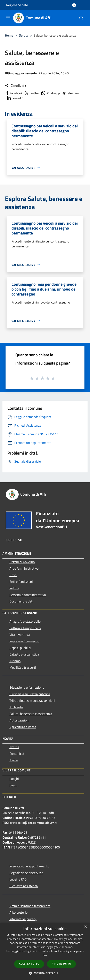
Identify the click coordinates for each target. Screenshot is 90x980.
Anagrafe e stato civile (25, 621)
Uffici (13, 575)
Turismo (15, 661)
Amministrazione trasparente (30, 906)
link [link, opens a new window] (45, 955)
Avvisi (14, 760)
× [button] (85, 927)
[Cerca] (81, 18)
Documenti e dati (21, 601)
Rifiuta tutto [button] (61, 964)
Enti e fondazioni (21, 582)
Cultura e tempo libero (25, 628)
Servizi (24, 35)
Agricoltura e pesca (23, 727)
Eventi (14, 785)
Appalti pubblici (20, 648)
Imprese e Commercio (24, 641)
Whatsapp (50, 93)
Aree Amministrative (24, 568)
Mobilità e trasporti (23, 667)
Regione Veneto (17, 5)
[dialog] (45, 951)
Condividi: (15, 86)
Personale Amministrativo (28, 595)
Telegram (70, 93)
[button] (45, 973)
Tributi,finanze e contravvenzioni (32, 701)
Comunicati (17, 754)
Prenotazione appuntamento (29, 866)
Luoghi (14, 779)
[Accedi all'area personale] (74, 5)
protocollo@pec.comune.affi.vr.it (33, 823)
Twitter (32, 93)
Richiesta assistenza (24, 886)
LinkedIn (15, 98)
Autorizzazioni (19, 720)
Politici (14, 588)
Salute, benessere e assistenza (31, 714)
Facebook (14, 93)
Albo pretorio (18, 912)
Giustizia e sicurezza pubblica (30, 694)
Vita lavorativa (20, 635)
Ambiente (16, 707)
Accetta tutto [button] (29, 964)
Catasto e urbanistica (24, 654)
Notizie (14, 747)
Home (9, 35)
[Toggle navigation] (8, 18)
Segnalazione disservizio (26, 873)
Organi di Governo (22, 562)
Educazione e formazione (27, 687)
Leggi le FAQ (18, 879)
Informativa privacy (23, 919)
